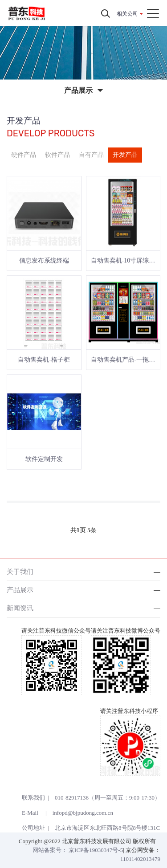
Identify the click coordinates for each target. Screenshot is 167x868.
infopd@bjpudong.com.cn (83, 813)
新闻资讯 (20, 608)
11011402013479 (140, 859)
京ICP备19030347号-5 (96, 850)
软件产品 (57, 155)
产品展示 (20, 590)
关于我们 (20, 571)
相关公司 (127, 14)
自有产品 (91, 155)
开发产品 (125, 155)
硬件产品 (24, 155)
